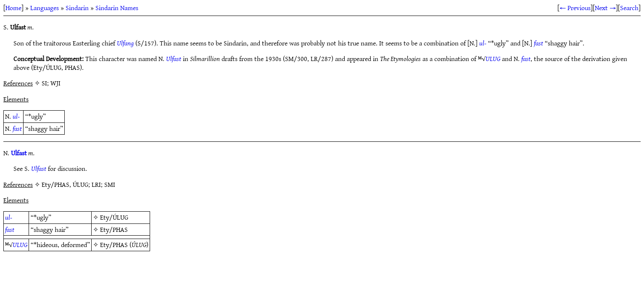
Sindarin (77, 8)
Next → (605, 8)
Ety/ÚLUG (114, 217)
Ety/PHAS (114, 229)
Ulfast (174, 58)
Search (629, 8)
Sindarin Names (117, 8)
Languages (45, 8)
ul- (483, 43)
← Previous (575, 8)
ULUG (493, 58)
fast (538, 43)
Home (13, 8)
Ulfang (125, 43)
